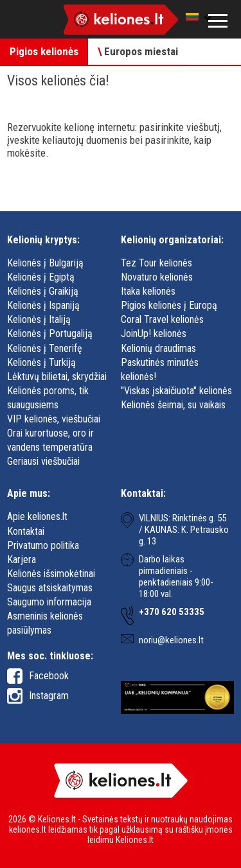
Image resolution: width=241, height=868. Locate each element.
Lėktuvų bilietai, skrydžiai (57, 377)
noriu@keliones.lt (171, 640)
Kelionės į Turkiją (41, 362)
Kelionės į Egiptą (41, 277)
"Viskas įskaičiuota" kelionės (176, 391)
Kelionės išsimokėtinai (51, 574)
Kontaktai (26, 531)
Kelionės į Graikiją (43, 291)
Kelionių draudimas (158, 348)
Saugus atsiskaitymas (50, 588)
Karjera (22, 560)
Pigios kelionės (44, 51)
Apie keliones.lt (37, 516)
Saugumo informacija (49, 602)
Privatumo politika (43, 545)
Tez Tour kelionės (156, 263)
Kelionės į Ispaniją (43, 305)
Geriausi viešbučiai (43, 461)
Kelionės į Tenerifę (45, 348)
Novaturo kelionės (157, 277)
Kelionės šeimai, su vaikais (173, 405)
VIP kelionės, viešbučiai (54, 419)
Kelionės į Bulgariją (45, 263)
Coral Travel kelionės (162, 319)
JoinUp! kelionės (154, 334)
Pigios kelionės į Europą (169, 305)
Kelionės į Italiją (39, 319)
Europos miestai (138, 51)
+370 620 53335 (172, 612)
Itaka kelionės (148, 291)
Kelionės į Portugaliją (50, 334)
